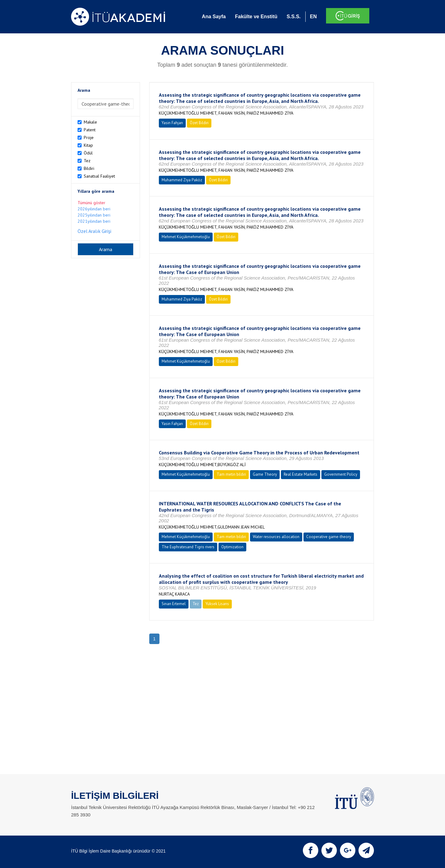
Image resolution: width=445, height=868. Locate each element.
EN (313, 17)
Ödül (88, 153)
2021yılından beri (94, 221)
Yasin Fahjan (172, 123)
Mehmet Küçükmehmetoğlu (186, 237)
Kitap (88, 145)
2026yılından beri (94, 209)
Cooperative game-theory (329, 537)
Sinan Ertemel (174, 604)
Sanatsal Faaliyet (99, 176)
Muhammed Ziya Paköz (182, 180)
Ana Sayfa (214, 17)
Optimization (232, 547)
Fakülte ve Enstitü (256, 17)
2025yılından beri (94, 215)
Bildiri (89, 168)
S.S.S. (293, 17)
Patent (90, 130)
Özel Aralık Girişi (94, 231)
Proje (89, 137)
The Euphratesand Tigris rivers (188, 547)
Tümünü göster (91, 203)
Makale (90, 122)
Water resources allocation (276, 537)
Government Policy (341, 474)
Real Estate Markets (301, 474)
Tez (87, 161)
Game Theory (265, 474)
